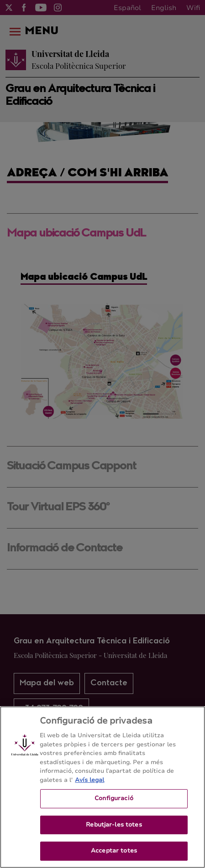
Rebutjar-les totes (114, 825)
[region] (102, 787)
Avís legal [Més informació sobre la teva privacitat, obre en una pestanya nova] (89, 780)
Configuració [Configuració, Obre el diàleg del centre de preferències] (114, 798)
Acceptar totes (114, 851)
